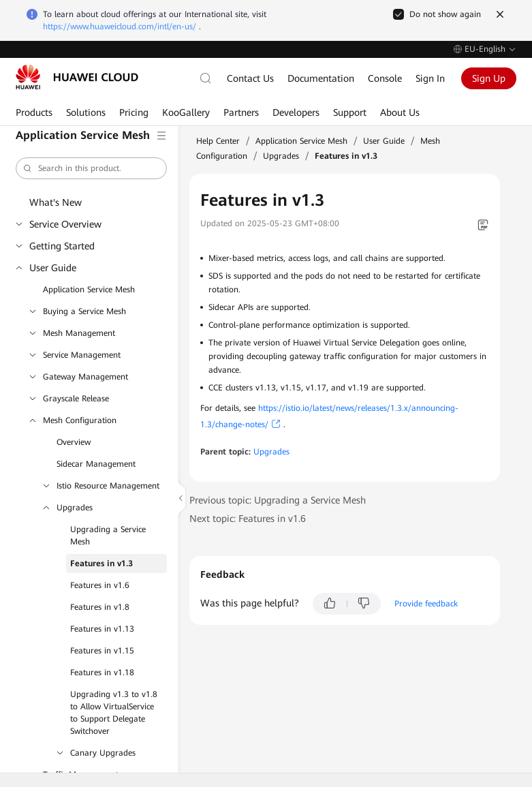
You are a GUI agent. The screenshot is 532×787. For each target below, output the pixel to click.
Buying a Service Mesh (84, 311)
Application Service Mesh (89, 290)
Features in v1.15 (102, 651)
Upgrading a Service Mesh (108, 536)
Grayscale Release (76, 399)
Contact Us (250, 78)
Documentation (321, 78)
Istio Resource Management (108, 486)
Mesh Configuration (80, 420)
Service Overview (65, 224)
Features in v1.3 (101, 564)
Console (385, 78)
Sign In (430, 78)
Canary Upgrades (103, 753)
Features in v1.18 (102, 673)
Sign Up (489, 78)
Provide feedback (426, 604)
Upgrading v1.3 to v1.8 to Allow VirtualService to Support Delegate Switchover (114, 713)
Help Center (218, 141)
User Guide (53, 268)
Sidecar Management (96, 464)
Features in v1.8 (100, 607)
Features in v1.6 (100, 585)
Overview (74, 442)
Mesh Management (79, 333)
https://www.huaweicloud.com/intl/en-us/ (120, 27)
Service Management (82, 355)
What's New (56, 202)
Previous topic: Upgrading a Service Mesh (278, 500)
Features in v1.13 (102, 629)
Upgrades (75, 508)
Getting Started (62, 246)
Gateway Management (85, 377)
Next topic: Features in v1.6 (248, 519)
